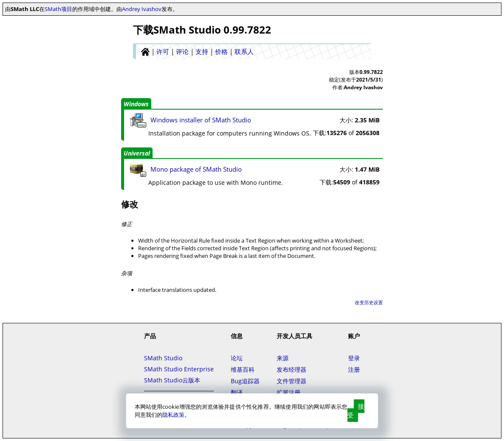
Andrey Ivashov (142, 9)
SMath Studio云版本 (172, 380)
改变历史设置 (369, 302)
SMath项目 (58, 9)
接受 (356, 411)
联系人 (244, 51)
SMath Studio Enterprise (179, 369)
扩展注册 (289, 392)
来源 (283, 358)
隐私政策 (173, 415)
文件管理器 (292, 381)
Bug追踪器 (245, 381)
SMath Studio (163, 358)
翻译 (237, 392)
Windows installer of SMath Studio (201, 120)
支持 (202, 51)
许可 (163, 51)
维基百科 (243, 369)
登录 (354, 358)
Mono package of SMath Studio (196, 169)
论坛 (237, 358)
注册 (354, 369)
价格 (221, 51)
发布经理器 (292, 369)
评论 (182, 51)
